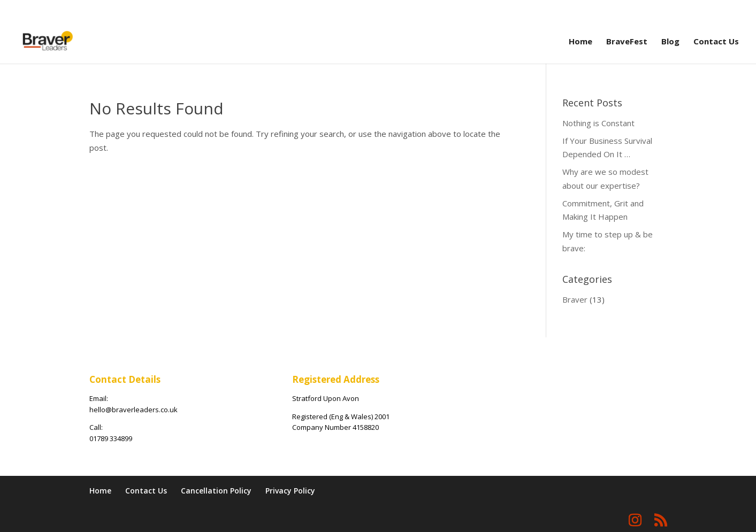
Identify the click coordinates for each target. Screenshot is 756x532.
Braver (575, 299)
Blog (670, 42)
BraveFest (627, 42)
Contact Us (716, 42)
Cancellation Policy (216, 491)
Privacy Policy (290, 491)
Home (581, 42)
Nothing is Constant (598, 123)
